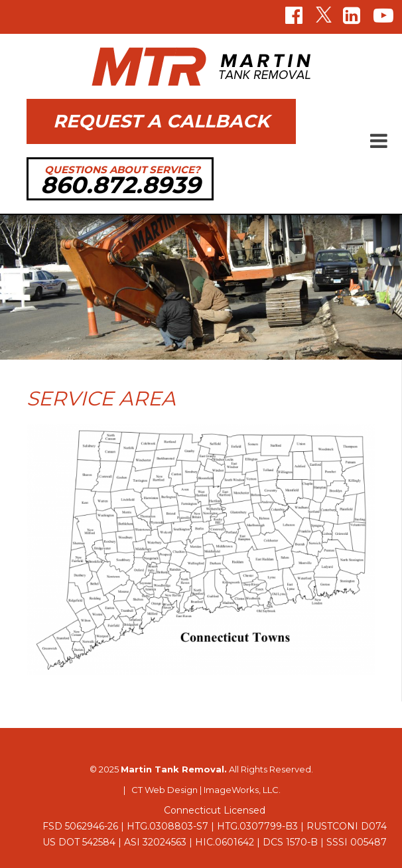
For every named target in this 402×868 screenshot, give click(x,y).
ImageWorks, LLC (241, 790)
